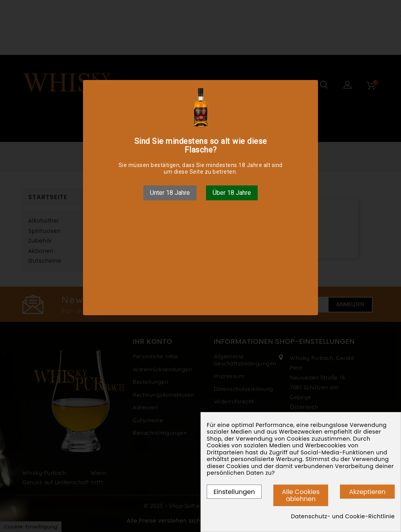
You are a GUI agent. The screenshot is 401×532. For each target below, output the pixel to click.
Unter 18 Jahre (170, 193)
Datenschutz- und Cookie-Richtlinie (343, 517)
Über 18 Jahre (232, 193)
